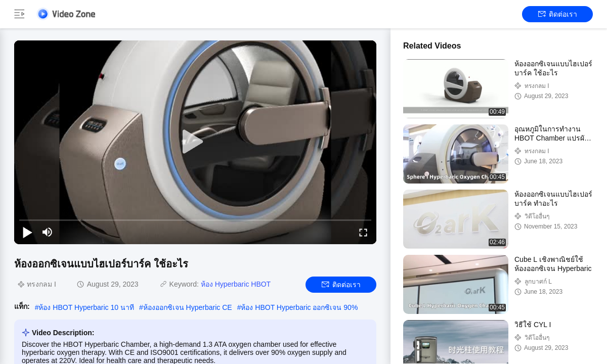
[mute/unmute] (48, 232)
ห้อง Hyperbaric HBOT (236, 284)
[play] (195, 142)
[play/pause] (27, 232)
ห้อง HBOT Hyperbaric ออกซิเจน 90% (299, 307)
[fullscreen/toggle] (363, 232)
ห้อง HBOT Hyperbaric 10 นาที (86, 307)
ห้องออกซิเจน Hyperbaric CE (188, 307)
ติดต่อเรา (558, 14)
